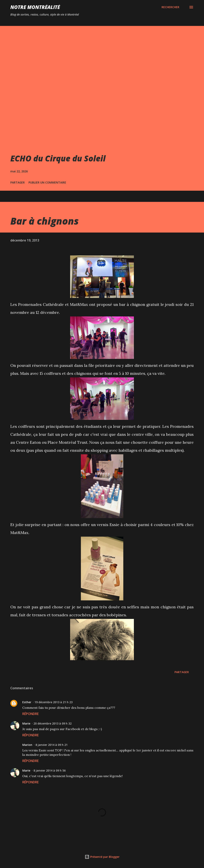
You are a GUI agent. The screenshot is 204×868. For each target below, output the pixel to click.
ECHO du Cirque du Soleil (58, 158)
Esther (27, 702)
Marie (26, 723)
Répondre (30, 714)
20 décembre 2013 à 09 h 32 (52, 723)
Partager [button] (18, 182)
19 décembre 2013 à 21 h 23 (53, 702)
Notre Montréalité (35, 7)
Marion (27, 745)
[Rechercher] (170, 7)
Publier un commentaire (47, 182)
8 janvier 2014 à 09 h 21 (51, 745)
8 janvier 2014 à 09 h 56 (50, 770)
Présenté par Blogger (102, 857)
